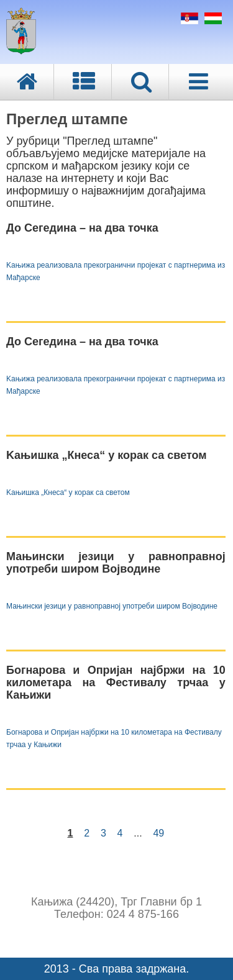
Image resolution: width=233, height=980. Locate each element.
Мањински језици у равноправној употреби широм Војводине (112, 606)
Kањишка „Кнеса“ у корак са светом (68, 492)
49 (158, 833)
